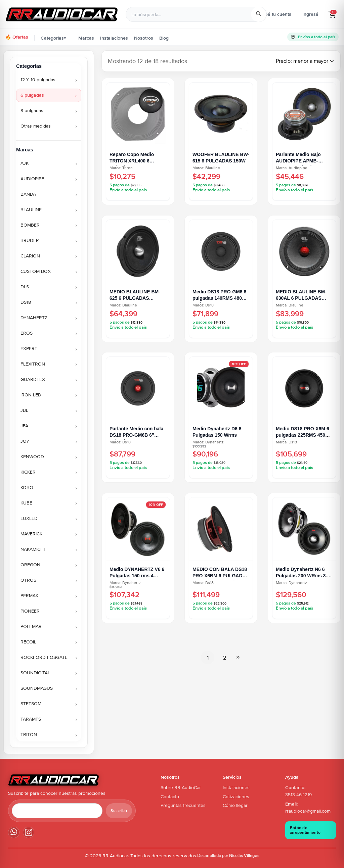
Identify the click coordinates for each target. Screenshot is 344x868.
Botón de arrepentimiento (305, 830)
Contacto (170, 797)
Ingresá (310, 14)
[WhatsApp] (14, 832)
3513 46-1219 (298, 795)
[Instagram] (29, 832)
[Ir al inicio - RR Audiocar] (61, 14)
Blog (164, 38)
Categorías (53, 38)
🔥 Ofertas (17, 37)
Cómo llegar (235, 805)
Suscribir (119, 811)
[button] (332, 14)
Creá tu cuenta (276, 14)
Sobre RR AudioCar (181, 788)
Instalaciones (114, 38)
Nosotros (144, 38)
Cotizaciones (236, 797)
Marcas (86, 38)
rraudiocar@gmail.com (308, 811)
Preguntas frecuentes (183, 805)
